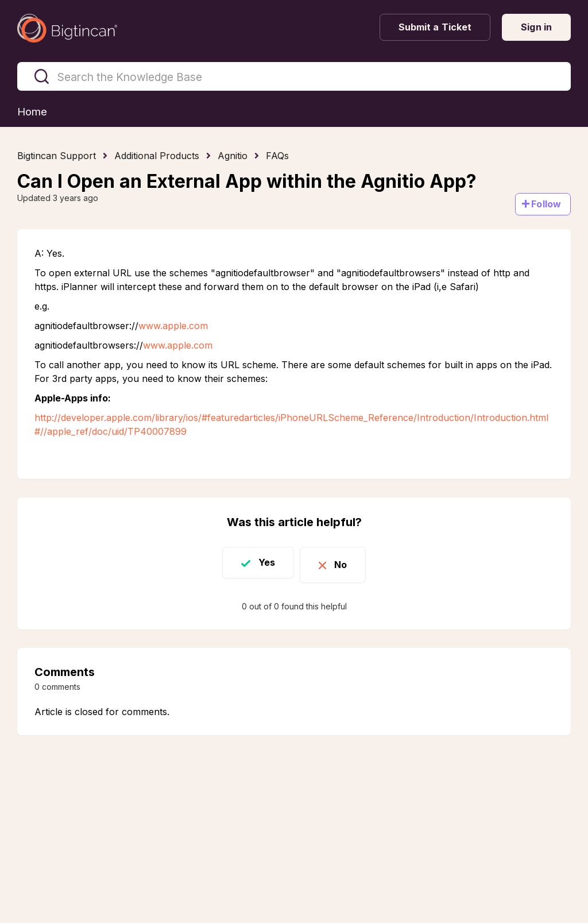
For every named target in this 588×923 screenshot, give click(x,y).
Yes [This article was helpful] (260, 563)
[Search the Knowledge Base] (294, 76)
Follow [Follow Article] (546, 204)
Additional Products (157, 156)
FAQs (277, 156)
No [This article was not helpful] (347, 563)
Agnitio (233, 156)
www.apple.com (173, 326)
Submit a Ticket (435, 27)
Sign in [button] (536, 27)
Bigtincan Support (57, 156)
